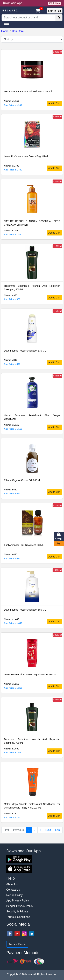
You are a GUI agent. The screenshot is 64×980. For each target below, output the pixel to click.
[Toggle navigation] (7, 25)
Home (5, 31)
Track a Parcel (17, 944)
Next (48, 830)
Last (58, 830)
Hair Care (18, 31)
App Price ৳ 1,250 (13, 688)
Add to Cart (54, 103)
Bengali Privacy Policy (20, 906)
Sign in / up (55, 11)
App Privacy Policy (18, 901)
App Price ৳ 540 (12, 494)
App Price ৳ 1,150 (13, 105)
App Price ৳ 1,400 (13, 623)
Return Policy (14, 895)
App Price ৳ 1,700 (13, 170)
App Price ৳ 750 (12, 817)
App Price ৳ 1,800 (13, 235)
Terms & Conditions (18, 917)
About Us (12, 884)
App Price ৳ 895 (12, 364)
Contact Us (13, 890)
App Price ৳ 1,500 (13, 753)
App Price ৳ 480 (12, 558)
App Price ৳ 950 (12, 299)
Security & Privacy (17, 911)
